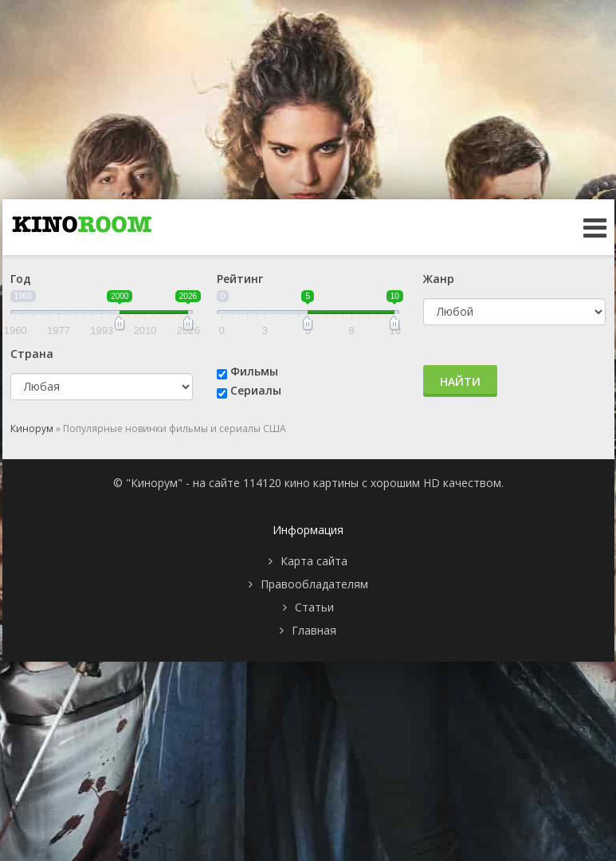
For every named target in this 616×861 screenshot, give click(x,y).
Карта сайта (314, 561)
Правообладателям (314, 584)
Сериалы (256, 390)
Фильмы (254, 371)
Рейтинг (240, 279)
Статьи (314, 607)
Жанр (439, 279)
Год (21, 279)
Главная (314, 630)
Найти (460, 381)
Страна (32, 354)
